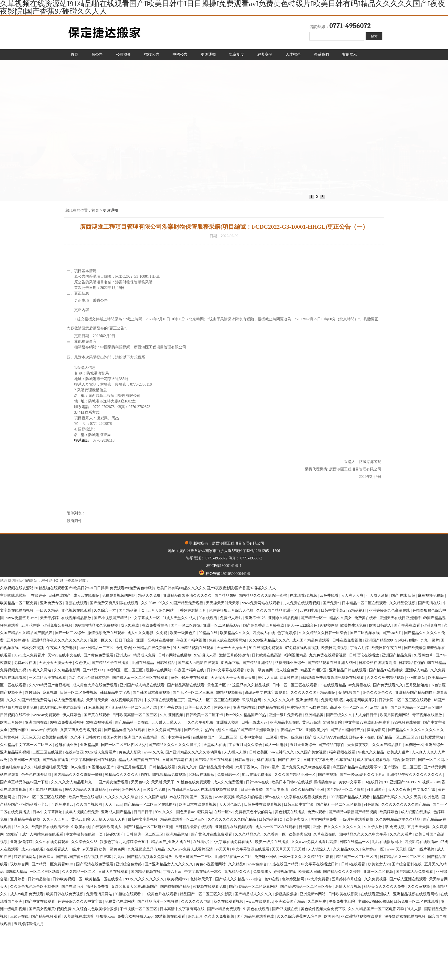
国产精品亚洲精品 (258, 663)
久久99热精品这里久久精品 (398, 819)
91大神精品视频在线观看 (194, 648)
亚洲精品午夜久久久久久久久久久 (60, 640)
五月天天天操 (419, 827)
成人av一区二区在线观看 (276, 827)
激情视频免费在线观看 (107, 633)
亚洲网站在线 (245, 707)
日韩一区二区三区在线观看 (295, 685)
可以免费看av (63, 804)
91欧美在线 (81, 827)
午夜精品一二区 (290, 730)
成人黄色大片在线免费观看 (95, 685)
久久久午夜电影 (201, 722)
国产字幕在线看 (407, 625)
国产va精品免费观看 (224, 909)
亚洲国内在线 (37, 722)
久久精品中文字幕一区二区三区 (27, 745)
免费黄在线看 (366, 618)
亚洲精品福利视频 (15, 752)
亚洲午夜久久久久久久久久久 (337, 827)
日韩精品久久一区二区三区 (403, 857)
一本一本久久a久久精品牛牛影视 (307, 857)
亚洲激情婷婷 (22, 842)
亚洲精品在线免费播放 (152, 648)
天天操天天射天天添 (223, 603)
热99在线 (213, 730)
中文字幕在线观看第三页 (165, 700)
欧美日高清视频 (335, 648)
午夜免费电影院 (342, 902)
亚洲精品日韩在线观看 (348, 670)
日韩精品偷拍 (39, 879)
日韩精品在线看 (163, 767)
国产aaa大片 (392, 633)
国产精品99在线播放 (386, 670)
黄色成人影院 (130, 752)
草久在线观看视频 (229, 902)
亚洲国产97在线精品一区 (145, 737)
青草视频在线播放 (428, 715)
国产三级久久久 (340, 715)
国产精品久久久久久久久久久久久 (417, 730)
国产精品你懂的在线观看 (125, 730)
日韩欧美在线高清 (267, 655)
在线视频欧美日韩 (127, 700)
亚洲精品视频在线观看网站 (416, 894)
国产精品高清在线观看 (186, 685)
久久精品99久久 (347, 849)
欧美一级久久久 (198, 707)
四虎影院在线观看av (422, 842)
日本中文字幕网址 (48, 812)
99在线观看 (209, 618)
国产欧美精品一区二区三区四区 (417, 707)
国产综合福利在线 (407, 864)
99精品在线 (209, 633)
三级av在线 (20, 916)
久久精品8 (237, 864)
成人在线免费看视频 (374, 760)
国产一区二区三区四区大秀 (124, 745)
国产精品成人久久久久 (254, 894)
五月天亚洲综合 (303, 745)
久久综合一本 (105, 610)
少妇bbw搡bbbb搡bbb (375, 902)
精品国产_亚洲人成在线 (171, 842)
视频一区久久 (102, 640)
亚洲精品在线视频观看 (234, 827)
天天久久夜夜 (400, 790)
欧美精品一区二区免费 (19, 603)
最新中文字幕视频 (143, 819)
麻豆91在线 (289, 678)
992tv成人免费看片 (30, 655)
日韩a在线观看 (354, 864)
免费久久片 (188, 767)
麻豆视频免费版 (431, 596)
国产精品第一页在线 (132, 722)
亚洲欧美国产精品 (290, 902)
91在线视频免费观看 (266, 648)
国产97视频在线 (286, 909)
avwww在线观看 (45, 730)
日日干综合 (125, 640)
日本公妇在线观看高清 (378, 663)
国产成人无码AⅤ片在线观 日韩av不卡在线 (340, 737)
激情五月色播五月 (132, 767)
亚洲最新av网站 (313, 894)
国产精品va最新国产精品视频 (353, 812)
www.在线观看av (260, 902)
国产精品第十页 (132, 610)
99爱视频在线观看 (171, 916)
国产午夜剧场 (171, 707)
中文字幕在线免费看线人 (233, 842)
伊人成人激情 (378, 596)
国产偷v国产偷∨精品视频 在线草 (84, 857)
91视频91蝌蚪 (407, 640)
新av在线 (272, 797)
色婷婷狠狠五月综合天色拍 (232, 610)
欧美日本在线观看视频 (198, 804)
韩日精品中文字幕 (115, 693)
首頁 (74, 55)
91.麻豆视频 (94, 707)
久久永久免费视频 (220, 916)
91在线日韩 (373, 782)
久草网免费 (317, 902)
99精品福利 (357, 610)
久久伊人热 (374, 827)
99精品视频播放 (230, 693)
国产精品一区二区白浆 (346, 790)
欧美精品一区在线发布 (104, 879)
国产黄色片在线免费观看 (212, 834)
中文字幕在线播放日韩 (320, 864)
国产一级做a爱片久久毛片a (362, 775)
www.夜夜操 (225, 797)
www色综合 (257, 864)
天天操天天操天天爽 (109, 819)
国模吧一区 (414, 745)
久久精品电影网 (67, 670)
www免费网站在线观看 (262, 603)
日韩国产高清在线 (178, 760)
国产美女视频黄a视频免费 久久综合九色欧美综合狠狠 (73, 909)
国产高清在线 (430, 603)
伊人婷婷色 (72, 715)
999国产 (13, 834)
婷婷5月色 (223, 707)
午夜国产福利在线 (190, 670)
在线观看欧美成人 (107, 827)
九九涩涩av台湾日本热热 (90, 678)
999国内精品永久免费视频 (97, 625)
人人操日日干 (366, 715)
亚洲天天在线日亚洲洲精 (401, 618)
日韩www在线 (258, 782)
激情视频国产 (349, 693)
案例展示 (350, 55)
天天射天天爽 (98, 700)
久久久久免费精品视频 (386, 678)
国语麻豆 (47, 857)
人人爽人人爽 (353, 596)
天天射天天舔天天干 (169, 722)
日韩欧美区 (259, 752)
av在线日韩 (179, 797)
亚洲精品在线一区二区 (234, 857)
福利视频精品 (296, 655)
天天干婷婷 (50, 618)
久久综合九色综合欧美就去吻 (35, 887)
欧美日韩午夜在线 (387, 648)
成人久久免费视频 (229, 782)
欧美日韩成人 (381, 625)
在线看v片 (201, 842)
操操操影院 (377, 730)
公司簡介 (123, 55)
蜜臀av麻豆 (20, 730)
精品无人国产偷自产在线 (139, 760)
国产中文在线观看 (41, 902)
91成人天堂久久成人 (180, 618)
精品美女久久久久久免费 (385, 887)
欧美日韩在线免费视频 (65, 894)
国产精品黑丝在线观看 (214, 760)
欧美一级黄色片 (183, 633)
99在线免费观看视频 (67, 722)
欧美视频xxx (178, 879)
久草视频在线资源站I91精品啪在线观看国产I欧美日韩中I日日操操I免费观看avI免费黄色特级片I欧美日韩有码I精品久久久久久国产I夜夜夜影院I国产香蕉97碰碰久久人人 (138, 588)
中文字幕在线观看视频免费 (304, 797)
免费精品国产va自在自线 (308, 707)
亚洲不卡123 (256, 618)
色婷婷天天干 (202, 879)
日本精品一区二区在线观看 (365, 603)
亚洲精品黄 (315, 715)
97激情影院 (333, 722)
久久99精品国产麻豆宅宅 (50, 685)
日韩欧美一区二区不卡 (205, 715)
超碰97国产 (115, 834)
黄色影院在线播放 (290, 812)
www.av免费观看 (47, 715)
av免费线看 (330, 596)
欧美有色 (331, 916)
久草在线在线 (325, 834)
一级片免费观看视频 (357, 819)
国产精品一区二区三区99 (398, 737)
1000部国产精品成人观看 (350, 797)
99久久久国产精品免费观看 (181, 603)
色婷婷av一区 (373, 849)
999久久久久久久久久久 (145, 879)
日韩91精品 (166, 663)
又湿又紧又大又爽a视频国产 (135, 887)
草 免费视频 (395, 827)
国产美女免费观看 (114, 782)
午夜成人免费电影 (62, 648)
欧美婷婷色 (389, 812)
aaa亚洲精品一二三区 (97, 648)
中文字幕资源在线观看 (251, 849)
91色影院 (372, 804)
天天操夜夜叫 (359, 745)
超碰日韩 (33, 693)
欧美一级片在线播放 (273, 842)
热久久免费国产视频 (165, 730)
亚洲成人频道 (228, 722)
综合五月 (195, 916)
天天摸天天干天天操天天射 (234, 678)
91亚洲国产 (377, 790)
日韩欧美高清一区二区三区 (135, 715)
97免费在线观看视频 (302, 648)
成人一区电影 (277, 745)
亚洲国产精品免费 (397, 655)
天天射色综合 (231, 804)
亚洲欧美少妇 (317, 730)
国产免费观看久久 (389, 685)
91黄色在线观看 (257, 909)
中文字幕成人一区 (146, 618)
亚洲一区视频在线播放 (155, 640)
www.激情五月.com (22, 618)
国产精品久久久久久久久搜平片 (175, 745)
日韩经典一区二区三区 (145, 834)
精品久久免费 (150, 596)
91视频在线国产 (102, 767)
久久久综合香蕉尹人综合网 (300, 916)
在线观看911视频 (304, 596)
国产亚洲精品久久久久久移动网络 (194, 752)
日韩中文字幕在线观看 (226, 670)
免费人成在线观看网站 (228, 640)
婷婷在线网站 (26, 857)
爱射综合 (124, 648)
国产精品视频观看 (47, 916)
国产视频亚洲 (12, 693)
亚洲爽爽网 (433, 625)
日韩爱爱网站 (433, 737)
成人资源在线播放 (416, 812)
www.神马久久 (282, 752)
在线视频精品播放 (77, 618)
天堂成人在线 (215, 745)
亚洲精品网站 (178, 834)
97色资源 (439, 685)
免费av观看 (317, 812)
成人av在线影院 (87, 596)
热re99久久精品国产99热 (246, 715)
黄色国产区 (217, 685)
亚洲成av (124, 655)
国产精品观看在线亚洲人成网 (332, 663)
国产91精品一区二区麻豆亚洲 (149, 827)
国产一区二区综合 (70, 633)
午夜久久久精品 (371, 752)
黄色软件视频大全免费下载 (324, 909)
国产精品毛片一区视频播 (158, 902)
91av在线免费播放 (257, 775)
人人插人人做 (236, 752)
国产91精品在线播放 (46, 790)
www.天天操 (397, 849)
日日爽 (305, 827)
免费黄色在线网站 (120, 902)
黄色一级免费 (292, 737)
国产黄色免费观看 (99, 655)
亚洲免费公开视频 (58, 625)
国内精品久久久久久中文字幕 (363, 834)
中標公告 (180, 55)
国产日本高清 (277, 790)
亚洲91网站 (417, 678)
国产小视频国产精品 (111, 618)
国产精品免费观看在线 (256, 916)
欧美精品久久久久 (235, 633)
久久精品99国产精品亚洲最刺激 (249, 730)
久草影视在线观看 (79, 916)
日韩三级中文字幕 (299, 804)
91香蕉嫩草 (424, 655)
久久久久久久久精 (279, 700)
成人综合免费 (287, 670)
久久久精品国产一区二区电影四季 (377, 909)
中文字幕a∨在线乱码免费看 (368, 722)
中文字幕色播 (179, 737)
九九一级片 (430, 640)
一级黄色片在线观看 (161, 894)
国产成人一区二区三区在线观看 (214, 700)
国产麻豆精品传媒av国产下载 (25, 782)
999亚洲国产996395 (400, 782)
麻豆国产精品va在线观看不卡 (357, 767)
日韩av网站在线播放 (175, 655)
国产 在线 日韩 (404, 596)
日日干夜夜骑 (252, 790)
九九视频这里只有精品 (147, 849)
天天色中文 (140, 782)
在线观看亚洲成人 (376, 894)
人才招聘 (293, 55)
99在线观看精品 (333, 685)
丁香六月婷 (360, 648)
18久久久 (22, 827)
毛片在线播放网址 (387, 842)
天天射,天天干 (163, 782)
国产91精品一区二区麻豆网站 (254, 887)
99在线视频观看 (100, 722)
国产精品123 (93, 670)
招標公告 (152, 55)
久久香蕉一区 (275, 834)
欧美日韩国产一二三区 (194, 857)
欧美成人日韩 (310, 872)
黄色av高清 (312, 722)
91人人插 (415, 909)
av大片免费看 (319, 879)
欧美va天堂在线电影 (86, 797)
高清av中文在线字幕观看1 (267, 693)
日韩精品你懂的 (412, 663)
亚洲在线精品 (143, 663)
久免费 (162, 633)
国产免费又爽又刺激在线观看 (115, 603)
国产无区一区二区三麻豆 (194, 693)
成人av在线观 (33, 849)
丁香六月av (173, 872)
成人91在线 (130, 625)
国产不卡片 (194, 730)
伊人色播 (78, 767)
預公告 (97, 55)
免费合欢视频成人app (135, 916)
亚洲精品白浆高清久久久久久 (188, 596)
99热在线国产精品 (284, 864)
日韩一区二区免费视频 (79, 693)
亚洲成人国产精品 (117, 812)
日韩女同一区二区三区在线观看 (405, 700)
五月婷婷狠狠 (18, 640)
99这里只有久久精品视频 (250, 685)
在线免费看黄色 (155, 625)
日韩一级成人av (255, 722)
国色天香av (186, 812)
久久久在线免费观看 (53, 842)
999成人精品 (17, 872)
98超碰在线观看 (128, 894)
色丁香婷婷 (287, 633)
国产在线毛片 (73, 887)
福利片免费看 (98, 887)
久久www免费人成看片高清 (315, 842)
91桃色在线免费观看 (194, 782)
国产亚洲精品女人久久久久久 (169, 864)
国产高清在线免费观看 (95, 864)
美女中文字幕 (350, 782)
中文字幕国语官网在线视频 (94, 760)
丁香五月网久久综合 (246, 745)
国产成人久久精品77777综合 (239, 879)
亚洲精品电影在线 (285, 722)
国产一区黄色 (201, 797)
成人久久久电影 (141, 633)
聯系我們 (321, 55)
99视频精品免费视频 (170, 775)
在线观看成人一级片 (63, 849)
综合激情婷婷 (405, 760)
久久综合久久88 (85, 842)
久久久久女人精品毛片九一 (74, 782)
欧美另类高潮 (300, 834)
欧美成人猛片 (398, 752)
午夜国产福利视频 (192, 640)
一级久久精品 (48, 610)
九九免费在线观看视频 (302, 603)
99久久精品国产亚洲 (308, 790)
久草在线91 (346, 760)
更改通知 (208, 55)
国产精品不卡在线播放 (111, 663)
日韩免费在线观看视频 (263, 804)
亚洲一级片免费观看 (286, 715)
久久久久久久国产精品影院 (313, 693)
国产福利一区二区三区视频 (339, 804)
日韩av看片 (270, 767)
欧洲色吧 (432, 797)
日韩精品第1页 (271, 819)
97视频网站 (329, 625)
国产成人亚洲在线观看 (409, 879)
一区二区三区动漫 (45, 872)
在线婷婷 (39, 596)
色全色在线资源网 (37, 775)
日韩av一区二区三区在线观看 (42, 797)
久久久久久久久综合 (122, 797)
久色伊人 (82, 663)
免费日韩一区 (229, 775)
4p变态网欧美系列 (362, 700)
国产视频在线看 (56, 760)
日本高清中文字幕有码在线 (183, 909)
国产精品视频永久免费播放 (150, 857)
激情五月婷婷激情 (235, 655)
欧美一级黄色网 (260, 670)
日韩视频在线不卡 (15, 715)
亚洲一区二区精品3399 (222, 625)
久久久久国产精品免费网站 (29, 700)
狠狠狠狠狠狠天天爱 (51, 767)
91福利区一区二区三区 (125, 670)
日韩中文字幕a (333, 610)
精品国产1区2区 (314, 670)
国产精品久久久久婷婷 (342, 872)
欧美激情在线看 (55, 737)
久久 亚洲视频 (172, 715)
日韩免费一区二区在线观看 (417, 902)
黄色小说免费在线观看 (190, 678)
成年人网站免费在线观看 (43, 834)
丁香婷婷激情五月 (192, 610)
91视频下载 (231, 663)
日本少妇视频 (33, 648)
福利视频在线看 (343, 752)
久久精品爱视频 (403, 603)
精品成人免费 (145, 655)
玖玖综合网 (252, 700)
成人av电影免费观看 (27, 894)
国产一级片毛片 (422, 849)
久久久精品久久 (248, 834)
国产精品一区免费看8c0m (53, 864)
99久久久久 (165, 812)
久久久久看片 (401, 834)
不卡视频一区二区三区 (139, 909)
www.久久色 (154, 752)
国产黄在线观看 (97, 715)
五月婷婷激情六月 (29, 924)
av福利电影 (309, 610)
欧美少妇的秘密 (250, 797)
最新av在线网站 (159, 670)
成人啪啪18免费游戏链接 (61, 707)
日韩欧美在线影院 (344, 894)
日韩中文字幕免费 (319, 760)
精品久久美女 (341, 618)
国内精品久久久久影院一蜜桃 (263, 596)
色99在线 (272, 879)
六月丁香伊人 (247, 767)
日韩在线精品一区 (355, 842)
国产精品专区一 (314, 618)
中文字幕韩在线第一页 (85, 834)
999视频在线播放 (407, 722)
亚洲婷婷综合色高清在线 (390, 610)
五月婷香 (18, 879)
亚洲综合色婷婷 (129, 864)
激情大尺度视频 (349, 887)
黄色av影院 (80, 819)
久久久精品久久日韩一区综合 (323, 633)
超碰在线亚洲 (67, 745)
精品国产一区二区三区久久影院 (206, 894)
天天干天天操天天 (232, 648)
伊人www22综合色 (302, 625)
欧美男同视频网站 (395, 715)
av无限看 (90, 849)
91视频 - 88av (429, 782)
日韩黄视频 (10, 737)
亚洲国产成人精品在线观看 (143, 685)
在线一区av (224, 812)
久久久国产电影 (154, 797)
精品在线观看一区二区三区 (183, 819)
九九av (120, 857)
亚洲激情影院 (308, 700)
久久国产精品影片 (388, 745)
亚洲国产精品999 (379, 640)
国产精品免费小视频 (217, 767)
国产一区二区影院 (186, 625)
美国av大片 (113, 737)
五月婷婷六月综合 (347, 879)
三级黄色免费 (155, 790)
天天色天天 (31, 737)
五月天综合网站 (161, 610)
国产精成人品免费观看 (415, 872)
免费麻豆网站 (266, 857)
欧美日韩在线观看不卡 (51, 827)
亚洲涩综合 (435, 745)
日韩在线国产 (60, 596)
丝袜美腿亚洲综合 (290, 663)
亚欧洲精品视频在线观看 (362, 916)
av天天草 (223, 849)
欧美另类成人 (297, 819)
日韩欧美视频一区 (68, 879)
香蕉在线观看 (77, 603)
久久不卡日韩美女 (86, 737)
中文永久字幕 (425, 790)
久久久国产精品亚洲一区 (277, 610)
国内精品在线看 (272, 707)
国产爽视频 (328, 775)
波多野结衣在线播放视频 (406, 916)
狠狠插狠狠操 (286, 894)
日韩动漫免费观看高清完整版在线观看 (333, 678)
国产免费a (331, 603)
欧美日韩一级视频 (25, 760)
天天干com (114, 804)
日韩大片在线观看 (114, 872)
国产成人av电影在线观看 (199, 663)
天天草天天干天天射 (289, 849)
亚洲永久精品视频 (284, 618)
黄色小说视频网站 (211, 864)
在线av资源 (74, 752)
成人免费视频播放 (69, 700)
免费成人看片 (232, 618)
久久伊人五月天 (56, 819)
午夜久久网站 (41, 670)
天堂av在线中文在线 (65, 655)
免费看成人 (262, 872)
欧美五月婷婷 (12, 722)
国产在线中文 (290, 760)
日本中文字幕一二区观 (259, 737)
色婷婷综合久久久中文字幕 (81, 902)
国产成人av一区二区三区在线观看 (141, 678)
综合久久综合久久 (378, 693)
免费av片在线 (25, 663)
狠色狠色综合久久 (17, 767)
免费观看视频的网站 (119, 596)
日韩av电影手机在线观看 (256, 760)
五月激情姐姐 (417, 685)
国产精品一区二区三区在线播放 (151, 804)
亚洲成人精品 (417, 670)
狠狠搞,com (106, 916)
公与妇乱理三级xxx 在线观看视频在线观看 (203, 790)
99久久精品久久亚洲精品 (86, 790)
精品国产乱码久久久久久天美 (397, 797)
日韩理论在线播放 (365, 655)
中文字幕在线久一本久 (203, 872)
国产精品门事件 (332, 745)
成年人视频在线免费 (82, 812)
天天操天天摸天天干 (56, 663)
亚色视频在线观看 (77, 610)
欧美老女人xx (379, 864)
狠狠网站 (205, 812)
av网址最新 (379, 707)
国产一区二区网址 (433, 760)
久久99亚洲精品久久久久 (270, 640)
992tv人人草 (268, 678)
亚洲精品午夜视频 (26, 819)
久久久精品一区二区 (79, 872)
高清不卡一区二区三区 (349, 707)
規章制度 (237, 55)
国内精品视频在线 (146, 872)
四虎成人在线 (264, 633)
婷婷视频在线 (285, 872)
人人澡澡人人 (320, 849)
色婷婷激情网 (294, 879)
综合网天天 (131, 790)
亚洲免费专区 (52, 603)
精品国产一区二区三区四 (357, 857)
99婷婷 (114, 790)
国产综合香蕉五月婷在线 (264, 625)
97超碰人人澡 (206, 655)
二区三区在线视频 (48, 752)
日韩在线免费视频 (348, 640)
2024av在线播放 (202, 775)
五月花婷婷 (31, 625)
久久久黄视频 (419, 887)
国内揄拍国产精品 (176, 887)
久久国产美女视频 (312, 752)
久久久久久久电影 (197, 902)
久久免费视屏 (376, 879)
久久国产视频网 (90, 804)
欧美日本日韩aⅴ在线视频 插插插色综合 (304, 782)
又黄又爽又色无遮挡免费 (81, 730)
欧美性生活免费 (354, 625)
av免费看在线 (360, 685)
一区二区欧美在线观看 (48, 678)
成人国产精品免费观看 (311, 640)
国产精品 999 (226, 596)
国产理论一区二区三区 (403, 767)
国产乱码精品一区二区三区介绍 (131, 707)
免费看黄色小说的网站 (254, 812)
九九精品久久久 (238, 872)
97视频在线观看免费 (210, 887)
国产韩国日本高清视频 (152, 693)
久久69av (149, 603)
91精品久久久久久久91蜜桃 (128, 775)
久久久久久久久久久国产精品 (406, 804)
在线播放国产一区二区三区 (215, 737)
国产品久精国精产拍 (348, 730)
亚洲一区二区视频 (379, 872)
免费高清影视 (333, 700)
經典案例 (265, 55)
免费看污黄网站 (100, 894)
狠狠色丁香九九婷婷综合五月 (125, 842)
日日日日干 (143, 812)
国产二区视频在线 (365, 633)
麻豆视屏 (51, 693)
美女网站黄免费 (324, 819)
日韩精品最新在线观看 (194, 827)
